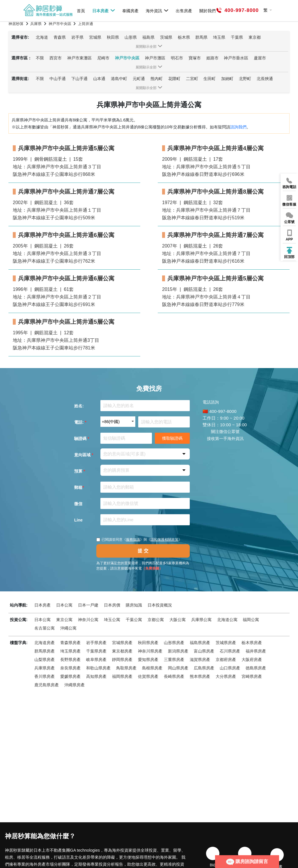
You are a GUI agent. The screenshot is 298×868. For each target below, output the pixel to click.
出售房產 (184, 11)
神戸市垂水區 (236, 58)
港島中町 (119, 79)
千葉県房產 (96, 651)
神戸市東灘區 (79, 58)
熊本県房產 (200, 676)
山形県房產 (174, 643)
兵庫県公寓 (201, 620)
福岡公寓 (251, 620)
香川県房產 (45, 676)
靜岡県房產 (122, 660)
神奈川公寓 (88, 620)
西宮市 (56, 58)
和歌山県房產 (98, 668)
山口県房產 (230, 668)
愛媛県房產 (70, 676)
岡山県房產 (178, 668)
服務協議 (133, 540)
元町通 (139, 79)
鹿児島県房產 (47, 685)
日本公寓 (64, 605)
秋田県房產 (148, 643)
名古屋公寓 (45, 628)
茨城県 (166, 37)
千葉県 (237, 37)
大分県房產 (226, 676)
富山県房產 (204, 651)
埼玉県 (219, 37)
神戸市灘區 (155, 58)
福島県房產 (200, 643)
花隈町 (174, 79)
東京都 (255, 37)
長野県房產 (70, 660)
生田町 (210, 79)
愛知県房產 (148, 660)
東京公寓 (64, 620)
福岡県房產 (122, 676)
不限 (40, 58)
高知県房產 (96, 676)
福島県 (148, 37)
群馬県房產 (45, 651)
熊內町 (157, 79)
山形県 (131, 37)
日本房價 (112, 605)
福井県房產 (256, 651)
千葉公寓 (134, 620)
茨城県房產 (226, 643)
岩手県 (77, 37)
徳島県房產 (256, 668)
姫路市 (212, 58)
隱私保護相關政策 (164, 540)
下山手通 (79, 79)
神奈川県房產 (150, 651)
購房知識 (134, 605)
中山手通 (58, 79)
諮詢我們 (238, 127)
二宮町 (192, 79)
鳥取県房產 (126, 668)
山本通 (99, 79)
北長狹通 (265, 79)
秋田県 (113, 37)
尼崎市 (103, 58)
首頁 (81, 11)
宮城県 (95, 37)
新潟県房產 (178, 651)
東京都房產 (122, 651)
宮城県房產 (122, 643)
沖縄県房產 (74, 685)
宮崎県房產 (252, 676)
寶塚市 (195, 58)
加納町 (227, 79)
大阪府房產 (252, 660)
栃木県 (184, 37)
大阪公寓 (178, 620)
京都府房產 (226, 660)
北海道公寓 (227, 620)
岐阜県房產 (96, 660)
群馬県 (201, 37)
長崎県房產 (174, 676)
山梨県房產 (45, 660)
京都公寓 (156, 620)
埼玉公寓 (112, 620)
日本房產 (104, 10)
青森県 (60, 37)
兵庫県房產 (45, 668)
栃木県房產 (252, 643)
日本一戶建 (88, 605)
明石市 (177, 58)
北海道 (42, 37)
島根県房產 (152, 668)
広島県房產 (204, 668)
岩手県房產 (96, 643)
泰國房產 (130, 11)
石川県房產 (230, 651)
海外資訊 (157, 10)
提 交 (143, 551)
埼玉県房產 (70, 651)
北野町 (245, 79)
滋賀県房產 (200, 660)
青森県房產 (70, 643)
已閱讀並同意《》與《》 (139, 540)
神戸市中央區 (127, 58)
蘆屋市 (260, 58)
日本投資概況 (160, 605)
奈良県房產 (70, 668)
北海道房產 (45, 643)
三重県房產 (174, 660)
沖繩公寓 (68, 628)
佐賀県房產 (148, 676)
